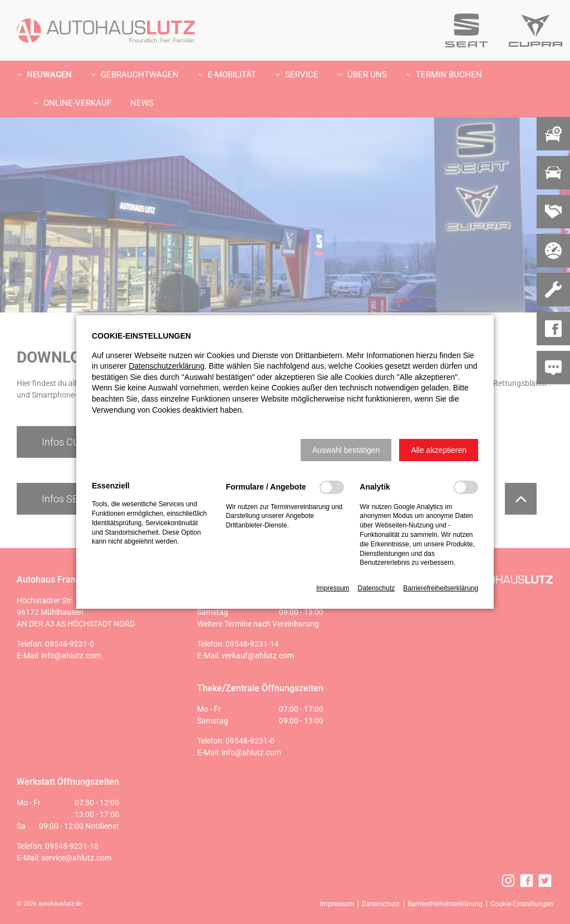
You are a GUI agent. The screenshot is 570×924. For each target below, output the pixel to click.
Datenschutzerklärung (166, 366)
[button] (346, 450)
